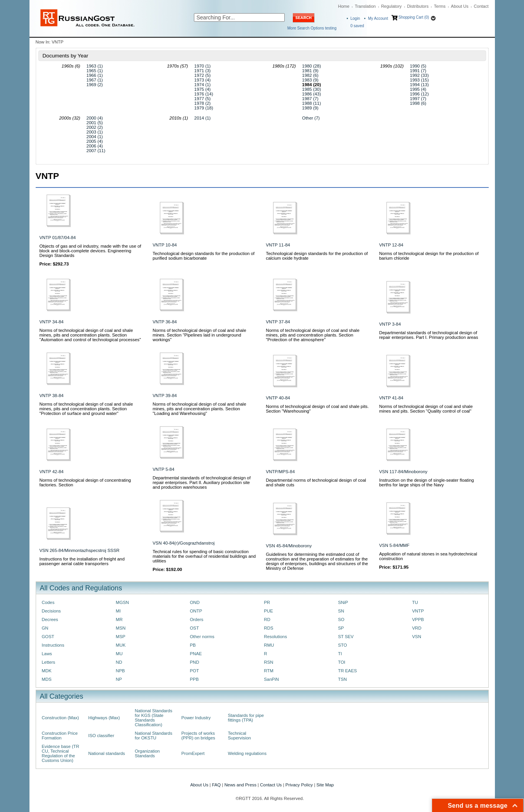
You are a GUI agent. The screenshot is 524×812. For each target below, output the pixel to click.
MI (118, 611)
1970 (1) (202, 66)
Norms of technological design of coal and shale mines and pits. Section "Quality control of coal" (426, 409)
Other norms (202, 637)
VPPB (418, 619)
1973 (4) (202, 80)
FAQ (216, 785)
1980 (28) (312, 66)
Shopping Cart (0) (414, 17)
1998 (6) (418, 103)
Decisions (51, 611)
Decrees (50, 619)
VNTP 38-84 (52, 396)
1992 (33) (419, 75)
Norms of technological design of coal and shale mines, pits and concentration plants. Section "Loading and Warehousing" (200, 409)
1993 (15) (419, 80)
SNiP (343, 602)
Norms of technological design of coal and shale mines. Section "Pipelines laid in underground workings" (200, 335)
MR (119, 619)
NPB (120, 671)
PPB (195, 679)
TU (415, 602)
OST (195, 628)
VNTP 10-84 (165, 245)
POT (195, 671)
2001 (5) (95, 123)
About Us (460, 6)
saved (357, 26)
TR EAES (348, 671)
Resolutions (276, 637)
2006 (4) (95, 146)
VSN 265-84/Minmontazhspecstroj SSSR (80, 550)
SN (341, 611)
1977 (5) (202, 99)
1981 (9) (310, 71)
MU (119, 654)
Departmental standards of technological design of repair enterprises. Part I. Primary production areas (429, 335)
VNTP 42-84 (52, 472)
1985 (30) (312, 89)
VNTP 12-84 (391, 245)
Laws (47, 654)
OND (195, 602)
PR (267, 602)
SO (341, 619)
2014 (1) (202, 118)
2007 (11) (96, 151)
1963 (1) (95, 66)
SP (341, 628)
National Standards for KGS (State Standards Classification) (154, 718)
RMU (269, 645)
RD (267, 619)
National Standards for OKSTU (154, 736)
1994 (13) (419, 85)
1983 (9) (310, 80)
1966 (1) (95, 75)
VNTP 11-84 (278, 245)
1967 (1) (95, 80)
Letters (49, 662)
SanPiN (272, 679)
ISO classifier (101, 736)
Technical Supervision (240, 736)
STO (343, 645)
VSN (417, 637)
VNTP (418, 611)
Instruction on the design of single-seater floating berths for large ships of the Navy (427, 482)
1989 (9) (310, 108)
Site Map (325, 785)
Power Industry (196, 718)
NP (119, 679)
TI (340, 654)
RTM (269, 671)
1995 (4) (418, 89)
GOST (48, 637)
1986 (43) (312, 94)
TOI (342, 662)
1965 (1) (95, 71)
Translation (365, 6)
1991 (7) (418, 71)
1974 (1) (202, 85)
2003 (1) (95, 132)
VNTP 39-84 (165, 396)
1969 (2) (95, 85)
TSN (343, 679)
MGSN (123, 602)
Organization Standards (147, 753)
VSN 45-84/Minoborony (289, 546)
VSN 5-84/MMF (394, 545)
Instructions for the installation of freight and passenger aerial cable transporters (82, 561)
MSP (121, 637)
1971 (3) (202, 71)
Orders (197, 619)
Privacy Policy (299, 785)
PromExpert (193, 753)
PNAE (196, 654)
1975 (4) (202, 89)
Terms (440, 6)
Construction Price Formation (60, 736)
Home (344, 6)
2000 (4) (95, 118)
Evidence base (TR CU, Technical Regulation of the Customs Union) (61, 753)
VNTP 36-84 (165, 322)
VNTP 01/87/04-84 (58, 238)
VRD (417, 628)
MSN (121, 628)
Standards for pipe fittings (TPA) (246, 718)
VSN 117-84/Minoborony (403, 472)
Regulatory (391, 6)
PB (193, 645)
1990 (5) (418, 66)
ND (119, 662)
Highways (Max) (104, 718)
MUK (121, 645)
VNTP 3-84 (390, 324)
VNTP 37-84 (278, 322)
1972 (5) (202, 75)
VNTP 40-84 (278, 398)
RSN (269, 662)
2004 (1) (95, 137)
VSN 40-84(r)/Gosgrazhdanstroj (184, 543)
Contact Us (271, 785)
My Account (378, 18)
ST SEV (346, 637)
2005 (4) (95, 141)
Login (355, 18)
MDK (47, 671)
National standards (107, 753)
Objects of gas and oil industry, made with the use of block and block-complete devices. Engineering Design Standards (90, 251)
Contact (481, 6)
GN (45, 628)
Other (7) (311, 118)
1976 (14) (204, 94)
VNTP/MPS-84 (281, 472)
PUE (269, 611)
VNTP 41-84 (391, 398)
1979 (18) (204, 108)
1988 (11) (312, 103)
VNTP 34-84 (52, 322)
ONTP (196, 611)
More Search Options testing (312, 28)
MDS (47, 679)
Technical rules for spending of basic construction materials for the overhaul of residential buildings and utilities (204, 556)
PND (195, 662)
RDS (269, 628)
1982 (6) (310, 75)
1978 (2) (202, 103)
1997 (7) (418, 99)
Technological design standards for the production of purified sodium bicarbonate (204, 256)
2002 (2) (95, 127)
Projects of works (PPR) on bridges (198, 736)
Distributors (418, 6)
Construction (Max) (61, 718)
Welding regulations (247, 753)
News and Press (240, 785)
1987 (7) (310, 99)
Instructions (53, 645)
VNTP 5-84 (164, 469)
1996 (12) (419, 94)
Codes (48, 602)
